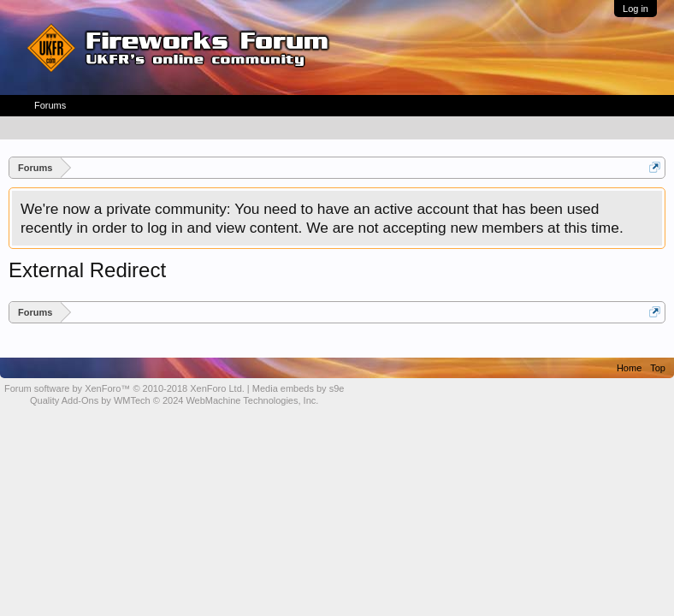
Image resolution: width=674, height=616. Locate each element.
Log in (636, 9)
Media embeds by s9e (299, 388)
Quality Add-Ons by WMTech (174, 400)
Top (658, 368)
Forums (50, 105)
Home (629, 368)
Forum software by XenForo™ (124, 388)
